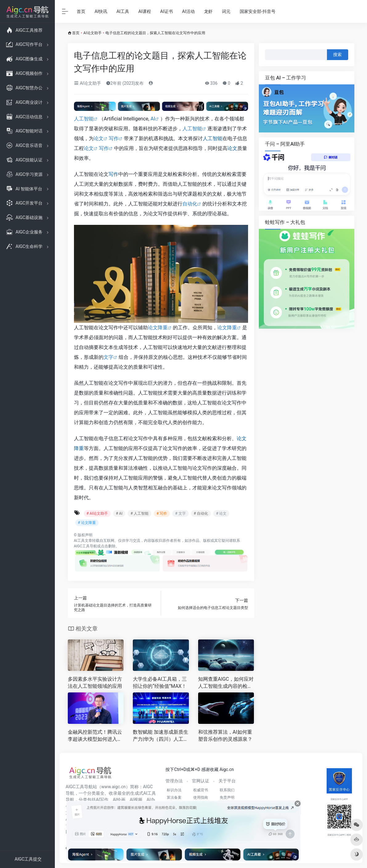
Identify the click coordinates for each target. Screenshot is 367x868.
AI (153, 119)
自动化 (190, 204)
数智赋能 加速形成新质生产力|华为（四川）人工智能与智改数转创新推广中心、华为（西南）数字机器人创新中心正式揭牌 (161, 736)
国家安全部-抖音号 (258, 11)
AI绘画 (119, 800)
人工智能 (84, 119)
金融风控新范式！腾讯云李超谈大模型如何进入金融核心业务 (95, 736)
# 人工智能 (139, 513)
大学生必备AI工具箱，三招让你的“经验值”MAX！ (160, 683)
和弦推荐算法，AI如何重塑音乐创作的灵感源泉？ (225, 736)
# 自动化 (201, 513)
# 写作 (162, 513)
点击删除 (108, 546)
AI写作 (102, 800)
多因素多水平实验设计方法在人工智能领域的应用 (95, 683)
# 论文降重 (87, 523)
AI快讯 (101, 11)
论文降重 (158, 328)
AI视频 (136, 800)
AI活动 (188, 11)
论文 (99, 138)
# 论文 (221, 513)
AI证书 (167, 11)
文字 (108, 357)
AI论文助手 (93, 33)
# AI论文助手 (97, 513)
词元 (226, 11)
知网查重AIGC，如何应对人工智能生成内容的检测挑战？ (226, 683)
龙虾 (208, 11)
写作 (114, 138)
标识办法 (174, 790)
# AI (119, 513)
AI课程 (145, 11)
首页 (81, 11)
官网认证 (201, 781)
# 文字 (180, 513)
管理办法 (174, 781)
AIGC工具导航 (86, 546)
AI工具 (123, 11)
